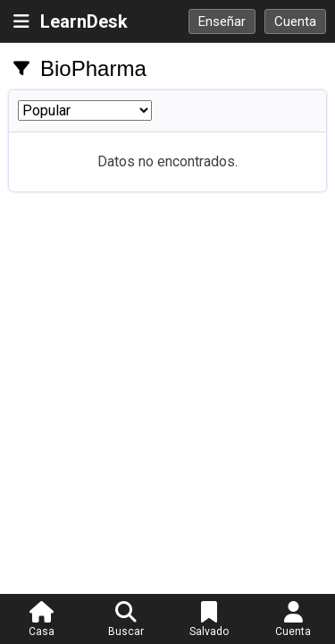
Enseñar (222, 21)
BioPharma (93, 68)
